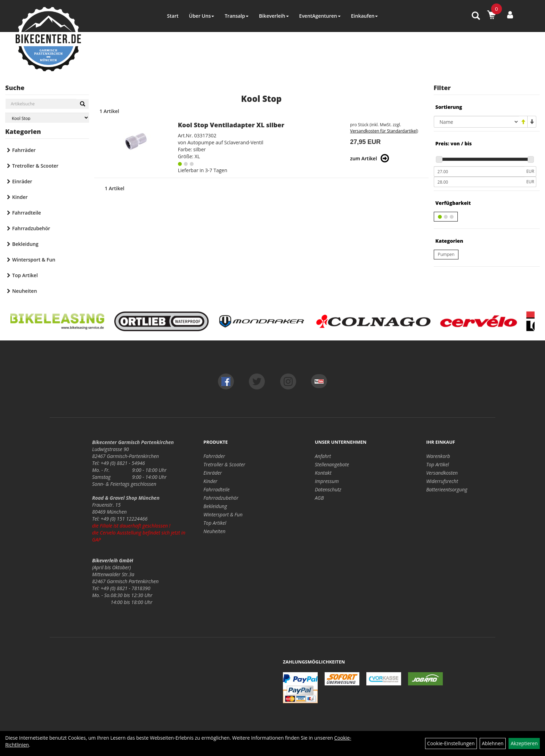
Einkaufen (365, 16)
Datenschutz (328, 489)
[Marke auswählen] (47, 118)
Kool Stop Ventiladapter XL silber (231, 125)
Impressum (327, 481)
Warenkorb (438, 456)
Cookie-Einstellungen (451, 743)
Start (173, 16)
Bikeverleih (274, 16)
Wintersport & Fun (34, 260)
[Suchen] (83, 104)
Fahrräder (24, 150)
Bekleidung (25, 244)
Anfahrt (323, 456)
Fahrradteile (27, 213)
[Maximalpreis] (479, 182)
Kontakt (323, 473)
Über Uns (201, 16)
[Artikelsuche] (476, 16)
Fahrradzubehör (31, 228)
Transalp (237, 16)
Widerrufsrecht (442, 481)
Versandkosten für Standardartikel (383, 131)
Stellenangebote (332, 464)
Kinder (20, 197)
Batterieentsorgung (447, 489)
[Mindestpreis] (479, 171)
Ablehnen (493, 743)
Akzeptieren (524, 743)
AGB (319, 498)
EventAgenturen (320, 16)
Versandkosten (442, 473)
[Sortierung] (476, 122)
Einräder (22, 181)
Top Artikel (25, 275)
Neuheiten (25, 291)
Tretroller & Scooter (35, 166)
